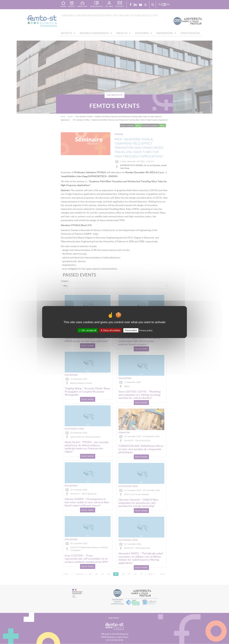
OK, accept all (88, 330)
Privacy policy (146, 330)
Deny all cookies (110, 330)
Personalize (131, 330)
